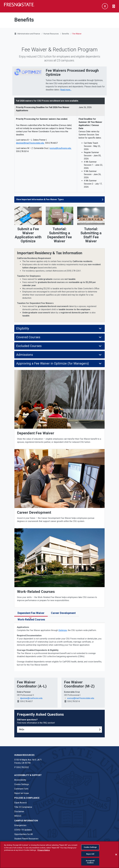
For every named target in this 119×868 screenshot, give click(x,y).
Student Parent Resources (26, 839)
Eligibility (59, 328)
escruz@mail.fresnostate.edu (80, 698)
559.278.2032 (23, 767)
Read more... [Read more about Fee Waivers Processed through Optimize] (66, 90)
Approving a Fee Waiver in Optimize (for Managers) (59, 363)
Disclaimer (19, 811)
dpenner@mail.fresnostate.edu (30, 143)
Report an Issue (22, 793)
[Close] (116, 858)
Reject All (90, 857)
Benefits (66, 34)
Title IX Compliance (23, 807)
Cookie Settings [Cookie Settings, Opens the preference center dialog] (90, 850)
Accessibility (20, 780)
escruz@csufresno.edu (61, 148)
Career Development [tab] (63, 613)
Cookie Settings (22, 784)
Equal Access (21, 803)
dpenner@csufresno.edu (31, 698)
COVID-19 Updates (23, 830)
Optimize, (63, 630)
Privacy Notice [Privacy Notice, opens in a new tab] (44, 853)
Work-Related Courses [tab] (32, 620)
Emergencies (20, 825)
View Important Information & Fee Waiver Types (40, 199)
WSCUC (18, 816)
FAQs (22, 729)
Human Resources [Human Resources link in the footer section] (24, 755)
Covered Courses (59, 337)
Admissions (59, 355)
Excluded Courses (59, 346)
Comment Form (21, 789)
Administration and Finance (29, 34)
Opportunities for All (24, 834)
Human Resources (51, 34)
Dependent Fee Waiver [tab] (31, 613)
